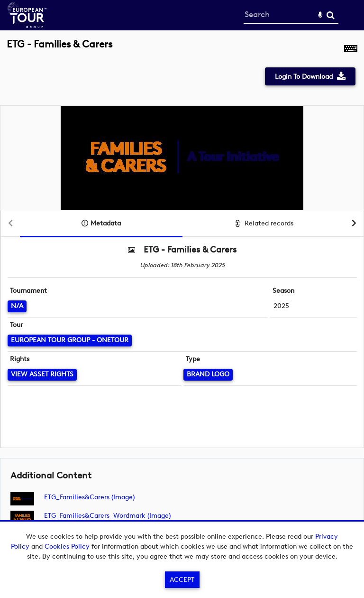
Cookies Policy (67, 547)
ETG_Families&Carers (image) (89, 497)
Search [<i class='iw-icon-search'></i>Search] (331, 15)
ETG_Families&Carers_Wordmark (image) (107, 516)
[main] (182, 291)
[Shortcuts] (351, 49)
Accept (182, 580)
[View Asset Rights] (42, 375)
